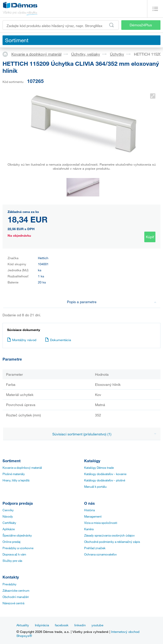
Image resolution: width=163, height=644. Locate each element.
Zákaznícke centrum (16, 590)
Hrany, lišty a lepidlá (16, 480)
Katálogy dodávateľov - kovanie (105, 474)
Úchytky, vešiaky (86, 54)
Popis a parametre (112, 302)
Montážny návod (22, 340)
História (89, 510)
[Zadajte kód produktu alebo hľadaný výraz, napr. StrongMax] (61, 25)
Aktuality (23, 625)
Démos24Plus (141, 25)
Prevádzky (9, 584)
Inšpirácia (42, 625)
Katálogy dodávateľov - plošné (105, 480)
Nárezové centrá (13, 603)
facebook (62, 625)
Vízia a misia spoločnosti (101, 523)
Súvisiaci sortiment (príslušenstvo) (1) (104, 434)
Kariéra (89, 529)
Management (93, 516)
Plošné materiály (14, 474)
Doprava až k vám (14, 554)
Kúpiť (150, 237)
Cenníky (8, 510)
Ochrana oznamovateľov (100, 554)
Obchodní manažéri (16, 597)
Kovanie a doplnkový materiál (36, 54)
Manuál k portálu (95, 486)
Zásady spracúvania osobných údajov (109, 535)
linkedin (80, 625)
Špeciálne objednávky (17, 535)
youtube (97, 625)
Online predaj (11, 542)
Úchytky (117, 54)
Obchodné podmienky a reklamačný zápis (112, 542)
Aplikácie (9, 529)
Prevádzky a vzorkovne (18, 548)
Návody (8, 516)
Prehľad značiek (95, 548)
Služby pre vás (12, 561)
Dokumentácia (58, 340)
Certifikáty (9, 523)
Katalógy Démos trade (99, 468)
